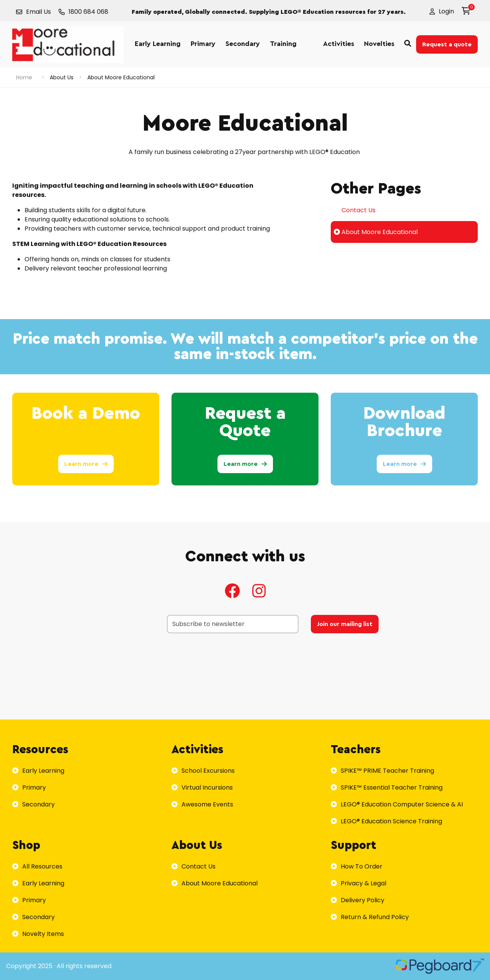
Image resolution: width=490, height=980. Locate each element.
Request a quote (447, 44)
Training (283, 44)
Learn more (86, 464)
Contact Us (355, 210)
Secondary (243, 44)
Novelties (379, 44)
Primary (203, 44)
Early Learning (158, 44)
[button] (442, 11)
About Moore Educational (376, 232)
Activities (339, 44)
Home (24, 77)
